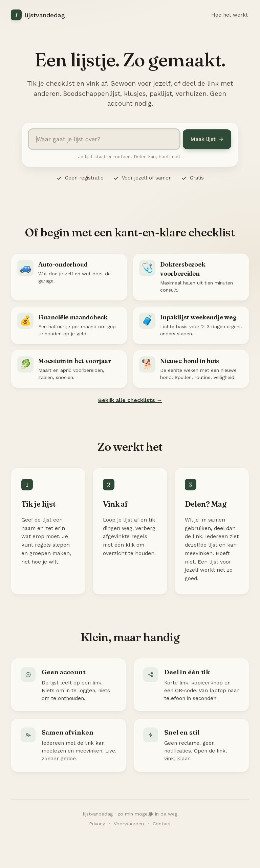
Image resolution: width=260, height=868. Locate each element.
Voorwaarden (129, 824)
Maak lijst (207, 139)
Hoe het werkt (230, 15)
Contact (162, 824)
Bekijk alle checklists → (130, 400)
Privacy (97, 824)
